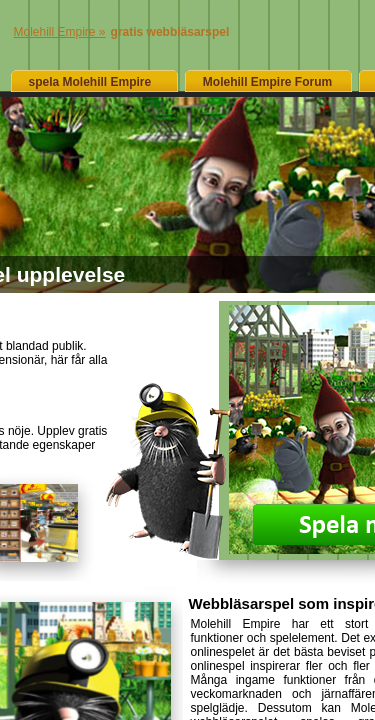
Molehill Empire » (60, 32)
